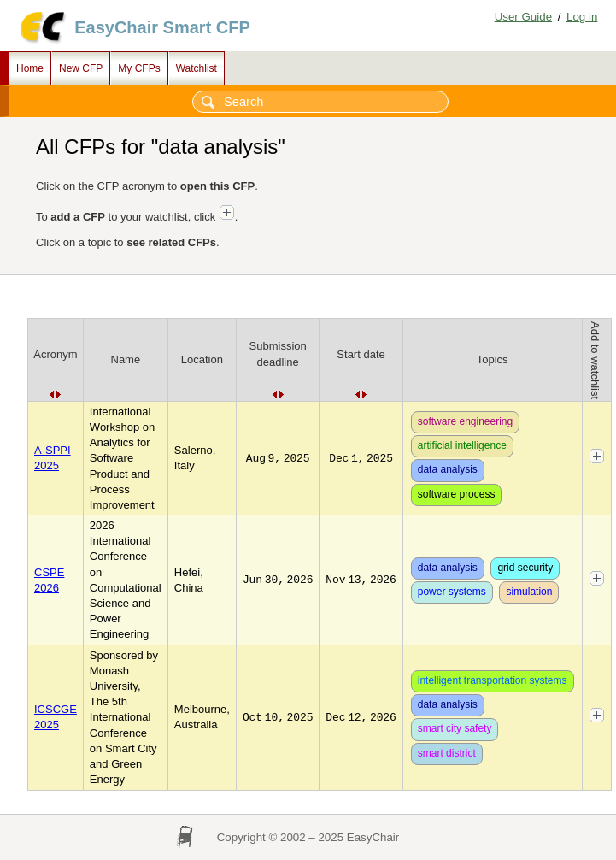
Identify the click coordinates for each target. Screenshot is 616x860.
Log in (582, 17)
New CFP (81, 68)
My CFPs (139, 68)
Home (30, 68)
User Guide (523, 17)
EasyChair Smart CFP (162, 27)
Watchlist (197, 68)
